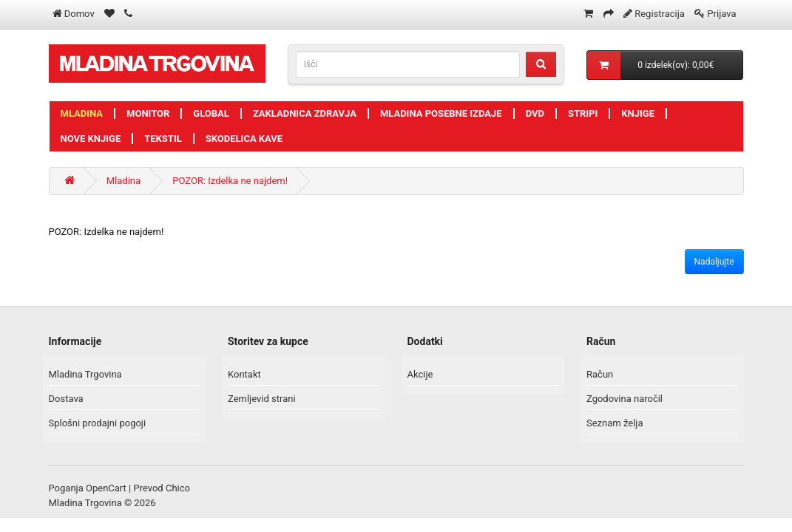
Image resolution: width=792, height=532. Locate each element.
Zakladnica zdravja (305, 113)
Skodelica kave (244, 139)
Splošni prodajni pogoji (98, 423)
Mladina (82, 113)
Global (211, 113)
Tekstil (163, 139)
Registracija (660, 14)
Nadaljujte (714, 262)
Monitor (148, 113)
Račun (600, 374)
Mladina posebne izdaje (441, 113)
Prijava (721, 14)
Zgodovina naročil (625, 399)
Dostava (66, 399)
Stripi (583, 113)
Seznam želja (615, 423)
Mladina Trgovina (85, 374)
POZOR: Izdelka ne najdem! (230, 181)
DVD (535, 113)
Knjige (638, 113)
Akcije (420, 374)
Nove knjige (91, 139)
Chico (178, 488)
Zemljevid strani (262, 399)
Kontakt (244, 374)
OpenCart (106, 488)
